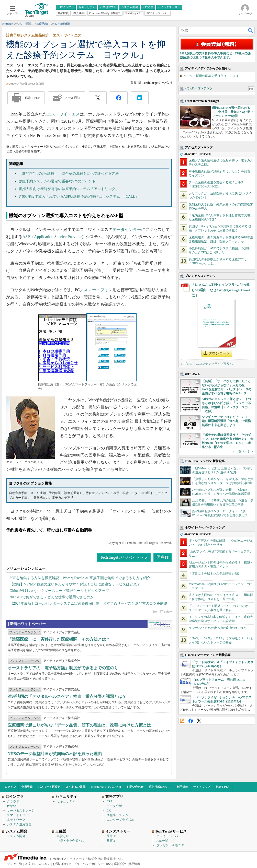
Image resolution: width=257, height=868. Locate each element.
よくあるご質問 (76, 787)
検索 (251, 30)
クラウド (13, 801)
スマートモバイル (19, 815)
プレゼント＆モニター (172, 845)
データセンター (127, 230)
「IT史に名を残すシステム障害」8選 (214, 573)
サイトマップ (202, 787)
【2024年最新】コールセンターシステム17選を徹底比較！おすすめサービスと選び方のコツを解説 (88, 603)
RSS (182, 721)
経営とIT (63, 836)
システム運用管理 (19, 824)
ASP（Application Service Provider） (54, 237)
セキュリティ (66, 801)
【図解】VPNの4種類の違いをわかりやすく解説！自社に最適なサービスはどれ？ (75, 584)
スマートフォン (98, 290)
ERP (109, 801)
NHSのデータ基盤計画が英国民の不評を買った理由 (55, 754)
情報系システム (117, 815)
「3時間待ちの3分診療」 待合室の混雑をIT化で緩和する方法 (69, 174)
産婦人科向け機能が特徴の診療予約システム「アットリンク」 (69, 189)
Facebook (191, 721)
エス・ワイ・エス (63, 114)
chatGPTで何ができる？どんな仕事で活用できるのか (52, 597)
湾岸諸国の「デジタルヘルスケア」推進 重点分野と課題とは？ (67, 696)
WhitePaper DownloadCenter (160, 625)
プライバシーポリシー (89, 864)
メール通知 (72, 98)
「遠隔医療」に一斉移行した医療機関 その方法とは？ (59, 639)
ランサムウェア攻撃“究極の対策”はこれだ (218, 628)
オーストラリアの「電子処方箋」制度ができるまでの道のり (63, 668)
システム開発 (16, 836)
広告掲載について (160, 787)
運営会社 (120, 864)
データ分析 (114, 806)
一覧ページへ (244, 451)
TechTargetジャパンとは (106, 787)
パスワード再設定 (49, 787)
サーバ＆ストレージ (21, 811)
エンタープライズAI (121, 820)
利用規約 (182, 787)
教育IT (111, 841)
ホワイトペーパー (169, 836)
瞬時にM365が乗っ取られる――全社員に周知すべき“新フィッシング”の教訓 (233, 112)
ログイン (10, 787)
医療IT (163, 557)
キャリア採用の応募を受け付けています (211, 76)
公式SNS (30, 864)
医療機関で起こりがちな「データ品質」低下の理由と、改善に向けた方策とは (79, 725)
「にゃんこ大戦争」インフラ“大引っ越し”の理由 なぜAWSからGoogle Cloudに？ (221, 290)
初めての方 (223, 787)
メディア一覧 (13, 864)
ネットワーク (16, 820)
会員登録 (27, 787)
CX (109, 811)
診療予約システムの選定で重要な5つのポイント (57, 181)
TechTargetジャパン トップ (124, 557)
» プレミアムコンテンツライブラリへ (207, 364)
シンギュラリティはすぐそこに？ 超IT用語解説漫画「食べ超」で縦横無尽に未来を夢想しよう (226, 421)
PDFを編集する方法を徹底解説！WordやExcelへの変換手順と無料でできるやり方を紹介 (80, 578)
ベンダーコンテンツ (199, 88)
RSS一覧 (162, 841)
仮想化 (12, 806)
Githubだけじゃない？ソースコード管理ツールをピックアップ (59, 591)
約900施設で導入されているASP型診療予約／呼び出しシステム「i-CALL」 (79, 197)
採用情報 (134, 864)
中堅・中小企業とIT (70, 841)
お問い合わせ (135, 787)
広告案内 (44, 864)
